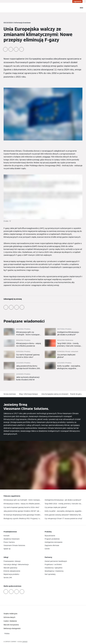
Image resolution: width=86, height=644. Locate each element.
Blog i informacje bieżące (29, 394)
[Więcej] (22, 332)
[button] (76, 394)
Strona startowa (10, 394)
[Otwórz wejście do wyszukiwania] (76, 8)
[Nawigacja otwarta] (81, 8)
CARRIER (25, 642)
